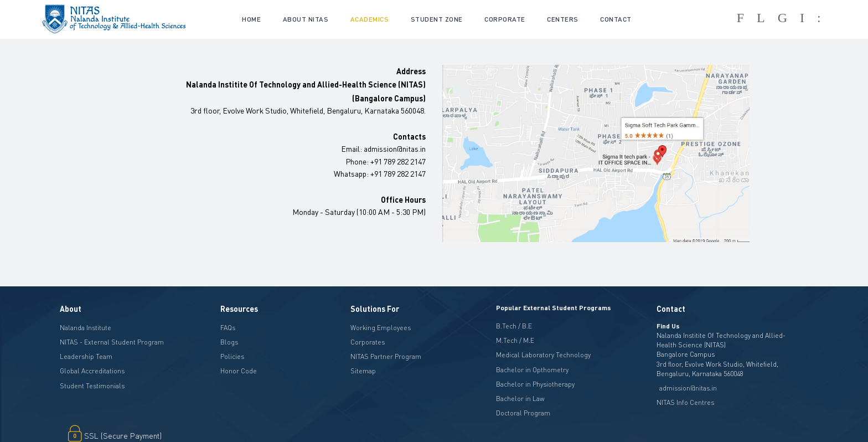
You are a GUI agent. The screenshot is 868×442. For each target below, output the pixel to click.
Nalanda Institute (86, 328)
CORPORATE (505, 19)
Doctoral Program (523, 413)
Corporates (368, 342)
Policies (232, 356)
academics (370, 19)
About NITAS (306, 19)
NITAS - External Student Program (112, 342)
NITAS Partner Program (386, 356)
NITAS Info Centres (685, 402)
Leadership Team (86, 356)
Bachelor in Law (520, 399)
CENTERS (563, 19)
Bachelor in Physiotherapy (535, 384)
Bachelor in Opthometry (532, 370)
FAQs (228, 328)
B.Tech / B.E (514, 326)
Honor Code (239, 371)
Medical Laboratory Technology (543, 355)
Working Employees (381, 328)
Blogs (229, 342)
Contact (616, 19)
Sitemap (363, 371)
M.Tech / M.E (515, 340)
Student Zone (437, 19)
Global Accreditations (92, 371)
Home (251, 19)
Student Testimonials (92, 386)
